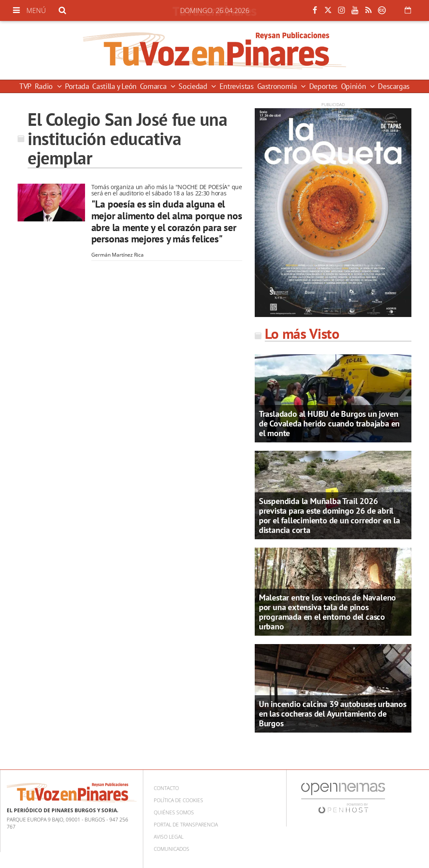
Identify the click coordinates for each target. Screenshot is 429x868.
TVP (25, 86)
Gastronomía (278, 86)
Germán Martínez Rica (118, 255)
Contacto (166, 788)
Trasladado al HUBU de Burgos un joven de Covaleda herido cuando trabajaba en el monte (329, 424)
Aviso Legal (169, 837)
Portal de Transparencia (186, 825)
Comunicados (172, 849)
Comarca (154, 86)
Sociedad (194, 86)
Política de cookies (178, 800)
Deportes (323, 86)
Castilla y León (114, 86)
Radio (45, 86)
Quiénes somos (174, 812)
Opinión (354, 86)
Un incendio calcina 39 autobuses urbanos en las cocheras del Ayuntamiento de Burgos (333, 714)
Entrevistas (237, 86)
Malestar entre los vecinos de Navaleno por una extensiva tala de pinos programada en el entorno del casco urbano (327, 612)
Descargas (394, 86)
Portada (77, 86)
